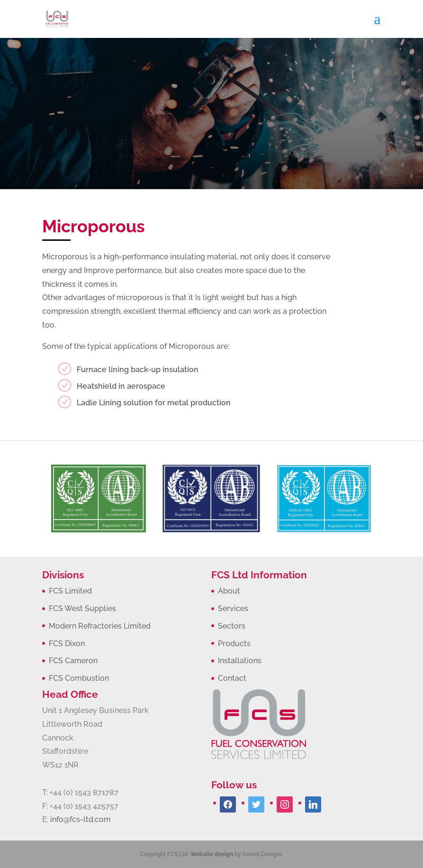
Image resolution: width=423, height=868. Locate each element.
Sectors (232, 626)
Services (233, 608)
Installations (240, 661)
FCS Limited (70, 591)
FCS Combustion (79, 678)
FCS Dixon (67, 644)
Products (234, 644)
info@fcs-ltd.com (81, 819)
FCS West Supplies (82, 608)
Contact (232, 678)
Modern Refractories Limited (100, 626)
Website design (212, 854)
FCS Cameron (73, 661)
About (229, 591)
